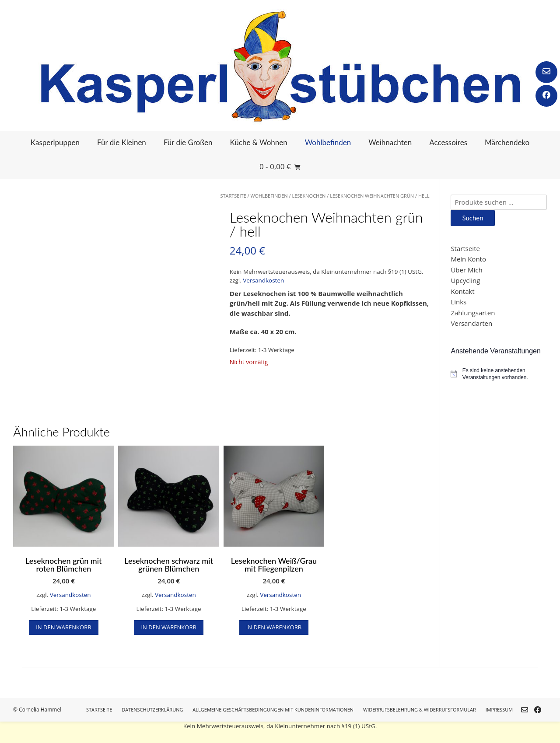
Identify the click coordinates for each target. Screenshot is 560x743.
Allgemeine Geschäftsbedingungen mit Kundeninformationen (273, 710)
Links (458, 302)
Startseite (233, 196)
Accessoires (448, 142)
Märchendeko (507, 142)
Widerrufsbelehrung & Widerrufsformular (420, 710)
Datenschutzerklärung (152, 710)
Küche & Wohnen (259, 142)
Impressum (499, 710)
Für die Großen (188, 142)
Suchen (472, 218)
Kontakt (462, 291)
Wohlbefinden (328, 142)
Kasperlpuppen (55, 142)
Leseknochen (309, 196)
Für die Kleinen (122, 142)
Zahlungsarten (473, 313)
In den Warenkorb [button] (63, 627)
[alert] (499, 374)
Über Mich (466, 270)
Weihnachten (390, 142)
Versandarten (471, 323)
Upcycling (465, 280)
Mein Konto (468, 259)
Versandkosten (263, 280)
